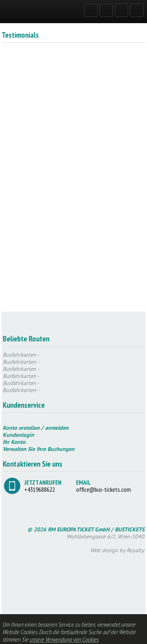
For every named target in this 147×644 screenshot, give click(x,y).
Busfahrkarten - (21, 355)
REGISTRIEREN (108, 10)
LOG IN (93, 10)
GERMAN (123, 10)
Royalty (135, 550)
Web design (104, 550)
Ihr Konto (14, 442)
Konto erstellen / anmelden (36, 428)
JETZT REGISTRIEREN (111, 164)
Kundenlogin (18, 435)
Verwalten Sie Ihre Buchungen (39, 449)
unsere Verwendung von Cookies (64, 639)
